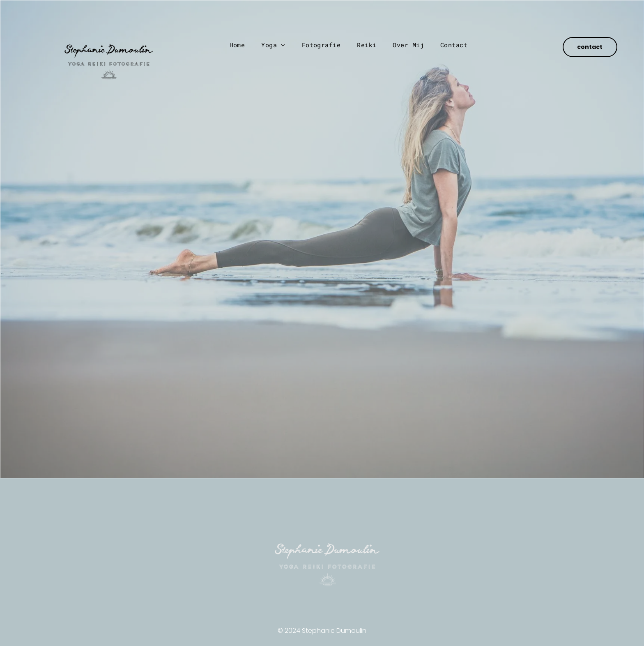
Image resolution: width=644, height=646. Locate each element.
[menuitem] (237, 45)
